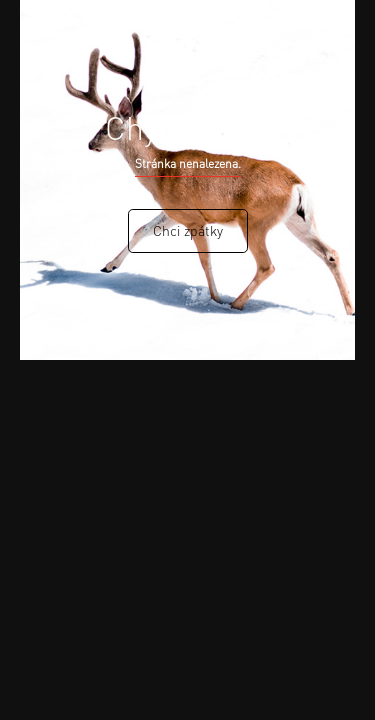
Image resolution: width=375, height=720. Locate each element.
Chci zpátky (188, 230)
